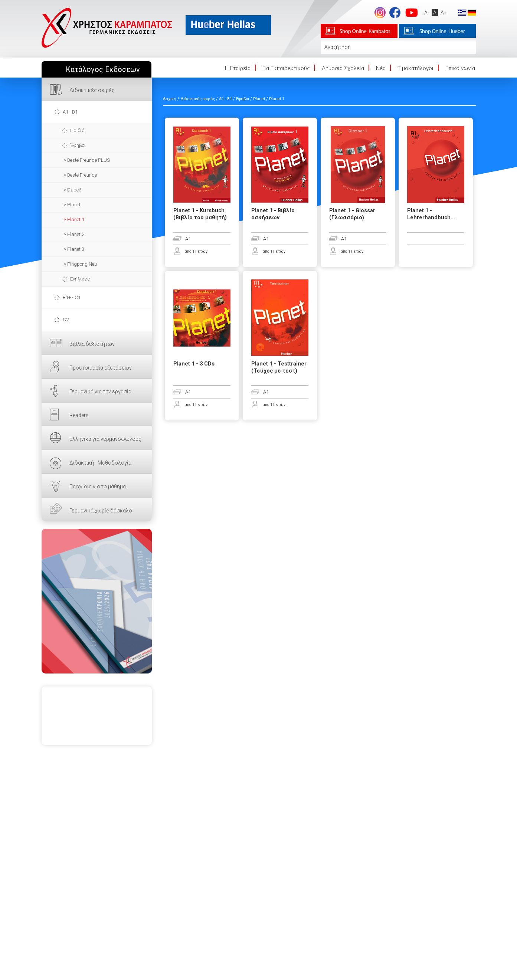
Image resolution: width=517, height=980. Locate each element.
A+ (444, 13)
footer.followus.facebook (395, 13)
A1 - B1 (70, 112)
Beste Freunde (82, 175)
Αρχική (170, 99)
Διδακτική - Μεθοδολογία (100, 463)
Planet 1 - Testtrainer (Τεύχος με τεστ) (279, 367)
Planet (74, 205)
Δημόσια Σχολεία (343, 68)
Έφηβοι (78, 145)
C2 (66, 320)
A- (427, 13)
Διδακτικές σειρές (92, 90)
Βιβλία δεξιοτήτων (92, 344)
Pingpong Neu (82, 264)
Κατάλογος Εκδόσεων (103, 70)
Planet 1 (76, 219)
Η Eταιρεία (238, 68)
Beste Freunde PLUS (89, 160)
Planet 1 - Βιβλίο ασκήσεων (273, 214)
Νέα (381, 68)
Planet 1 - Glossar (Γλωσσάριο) (352, 214)
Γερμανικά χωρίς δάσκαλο (101, 511)
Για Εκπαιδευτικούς (286, 68)
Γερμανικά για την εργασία (100, 391)
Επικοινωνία (460, 68)
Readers (79, 415)
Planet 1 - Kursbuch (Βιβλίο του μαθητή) (200, 214)
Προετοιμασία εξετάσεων (101, 368)
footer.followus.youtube (412, 13)
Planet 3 (76, 249)
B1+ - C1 (72, 297)
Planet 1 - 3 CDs (194, 364)
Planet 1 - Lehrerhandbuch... (431, 214)
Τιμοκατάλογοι (415, 68)
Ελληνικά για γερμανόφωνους (105, 439)
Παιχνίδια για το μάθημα (98, 486)
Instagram (380, 13)
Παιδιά (77, 130)
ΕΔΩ (97, 601)
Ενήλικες (80, 279)
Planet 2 (76, 234)
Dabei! (74, 190)
